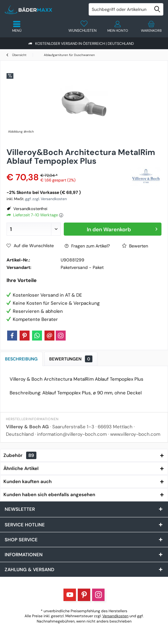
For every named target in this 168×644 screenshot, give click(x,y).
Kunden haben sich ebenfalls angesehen (49, 495)
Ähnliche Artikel (21, 468)
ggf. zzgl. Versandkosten (46, 199)
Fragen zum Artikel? (87, 246)
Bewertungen (71, 359)
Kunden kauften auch (28, 482)
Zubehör (20, 455)
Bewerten (135, 246)
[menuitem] (151, 26)
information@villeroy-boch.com (72, 434)
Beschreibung (21, 359)
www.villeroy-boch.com (135, 434)
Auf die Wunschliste (30, 246)
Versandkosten (115, 616)
